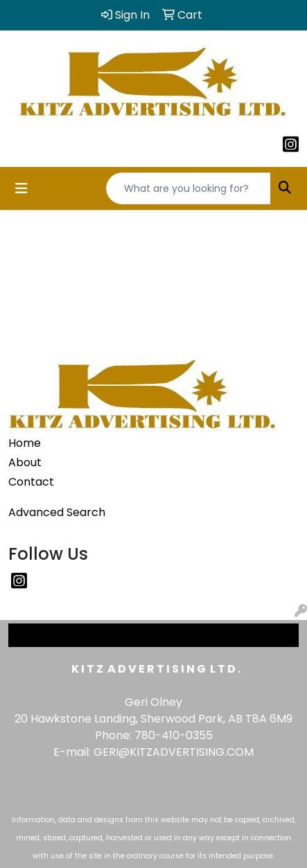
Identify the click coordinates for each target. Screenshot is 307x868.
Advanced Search (57, 512)
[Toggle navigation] (21, 188)
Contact (31, 482)
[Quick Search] (188, 188)
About (25, 462)
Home (25, 443)
